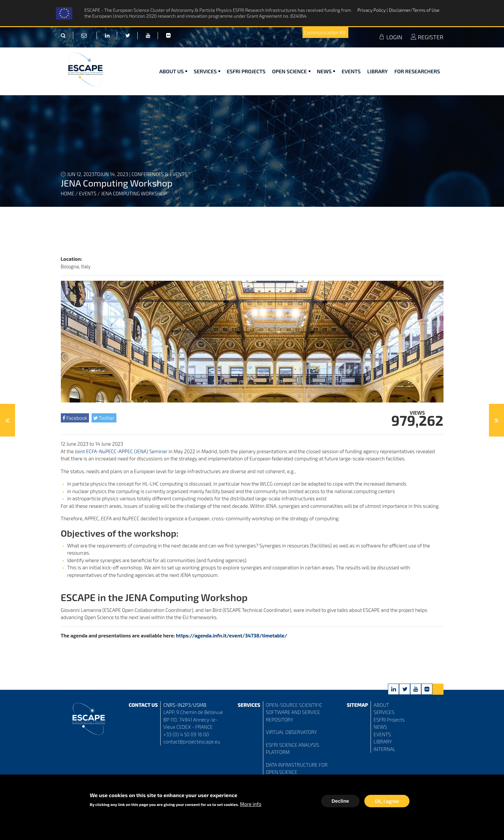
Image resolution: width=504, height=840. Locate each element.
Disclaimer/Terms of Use (414, 10)
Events (351, 71)
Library (378, 71)
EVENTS (382, 734)
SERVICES (384, 712)
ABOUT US (173, 71)
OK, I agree (387, 803)
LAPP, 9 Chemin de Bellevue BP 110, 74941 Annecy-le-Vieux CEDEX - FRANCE (193, 719)
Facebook (75, 418)
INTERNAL (384, 749)
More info (251, 806)
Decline (340, 803)
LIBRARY (383, 742)
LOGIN (391, 37)
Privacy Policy (372, 10)
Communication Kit (325, 32)
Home (68, 193)
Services (207, 71)
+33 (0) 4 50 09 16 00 (186, 734)
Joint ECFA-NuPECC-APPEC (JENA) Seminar (122, 451)
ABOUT (381, 705)
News (326, 71)
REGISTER (427, 37)
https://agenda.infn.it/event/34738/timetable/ (232, 635)
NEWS (380, 727)
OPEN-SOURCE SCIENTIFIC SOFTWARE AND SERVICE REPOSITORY (294, 712)
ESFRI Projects (246, 71)
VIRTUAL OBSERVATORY (292, 732)
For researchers (417, 71)
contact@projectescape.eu (192, 742)
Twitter (104, 418)
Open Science (291, 71)
